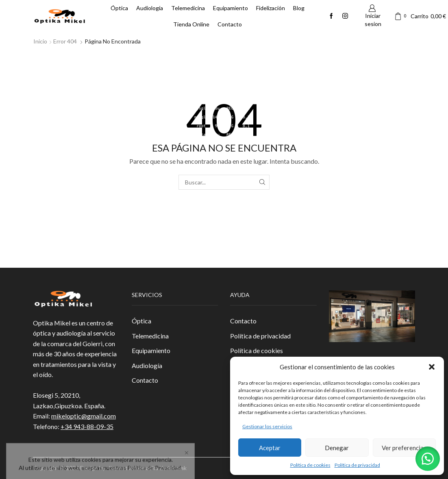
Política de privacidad (357, 465)
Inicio (40, 41)
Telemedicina (188, 8)
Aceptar (270, 448)
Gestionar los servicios (267, 426)
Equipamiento (231, 8)
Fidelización (271, 8)
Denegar (337, 448)
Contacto (230, 24)
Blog (299, 8)
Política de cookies (310, 465)
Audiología (150, 8)
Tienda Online (191, 24)
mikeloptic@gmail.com (84, 416)
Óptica (119, 8)
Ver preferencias (404, 448)
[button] (432, 367)
